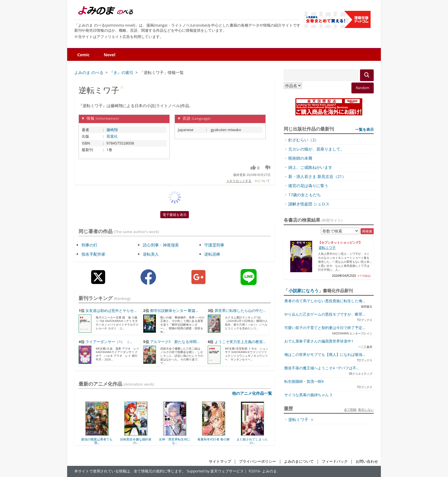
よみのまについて (299, 461)
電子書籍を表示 (175, 215)
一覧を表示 (364, 129)
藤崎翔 (112, 130)
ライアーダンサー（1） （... (109, 342)
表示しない (366, 409)
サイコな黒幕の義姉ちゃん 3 (308, 395)
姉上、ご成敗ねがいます (310, 167)
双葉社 (112, 136)
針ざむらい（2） (303, 140)
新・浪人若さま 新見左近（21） (317, 176)
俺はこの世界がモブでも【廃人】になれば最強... (325, 355)
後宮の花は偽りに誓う (308, 186)
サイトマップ (220, 461)
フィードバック (335, 461)
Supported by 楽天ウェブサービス (215, 471)
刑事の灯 (89, 245)
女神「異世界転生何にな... (175, 441)
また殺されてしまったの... (252, 441)
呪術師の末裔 (300, 158)
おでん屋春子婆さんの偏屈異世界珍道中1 (319, 341)
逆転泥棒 (212, 254)
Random (362, 88)
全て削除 (350, 409)
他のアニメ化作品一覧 (252, 393)
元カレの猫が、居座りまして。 (316, 149)
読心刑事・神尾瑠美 (161, 245)
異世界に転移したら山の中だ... (240, 311)
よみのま (269, 471)
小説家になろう (304, 290)
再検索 (367, 231)
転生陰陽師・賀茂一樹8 (304, 381)
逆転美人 (151, 254)
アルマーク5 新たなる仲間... (175, 342)
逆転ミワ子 (327, 247)
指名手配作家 (93, 254)
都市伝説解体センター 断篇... (174, 311)
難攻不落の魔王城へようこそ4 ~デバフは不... (322, 368)
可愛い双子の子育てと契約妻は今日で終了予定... (325, 328)
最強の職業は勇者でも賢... (97, 441)
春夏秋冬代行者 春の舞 (214, 439)
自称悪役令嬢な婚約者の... (136, 441)
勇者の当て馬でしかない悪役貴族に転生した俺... (325, 301)
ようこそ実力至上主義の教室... (240, 342)
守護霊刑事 (214, 245)
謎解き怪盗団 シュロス (309, 204)
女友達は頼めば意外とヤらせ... (111, 311)
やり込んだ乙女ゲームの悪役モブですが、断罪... (325, 314)
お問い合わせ (367, 461)
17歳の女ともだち (305, 195)
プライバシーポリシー (257, 461)
